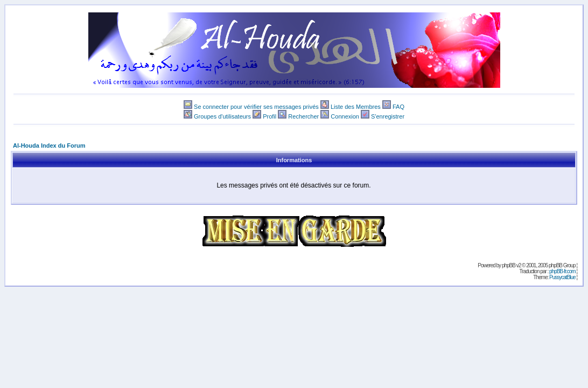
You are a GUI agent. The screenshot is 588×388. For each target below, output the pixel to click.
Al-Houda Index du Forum (49, 145)
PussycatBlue (562, 277)
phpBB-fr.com (562, 271)
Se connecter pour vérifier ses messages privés (256, 107)
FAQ (398, 107)
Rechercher (303, 116)
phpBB (509, 265)
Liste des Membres (356, 107)
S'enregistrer (388, 116)
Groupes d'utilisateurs (222, 116)
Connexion (345, 116)
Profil (269, 116)
